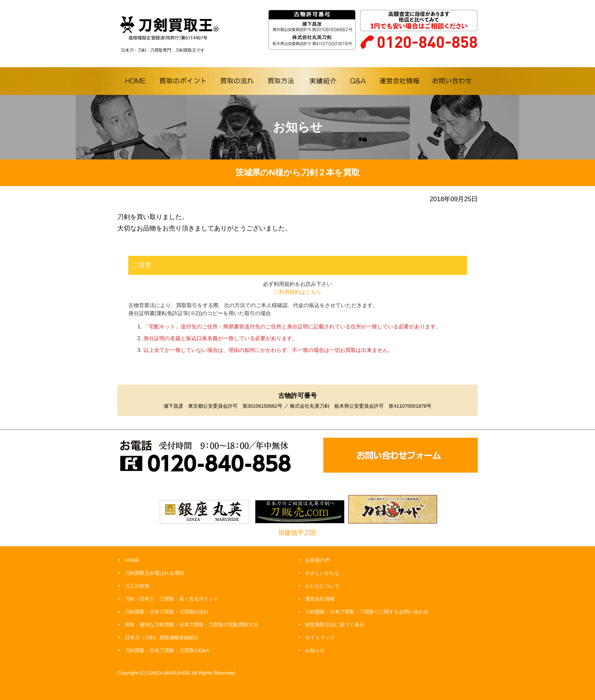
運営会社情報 (320, 599)
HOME (132, 560)
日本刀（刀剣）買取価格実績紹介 (162, 638)
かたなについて (322, 586)
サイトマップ (320, 638)
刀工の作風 (137, 586)
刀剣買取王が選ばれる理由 (154, 573)
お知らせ (315, 650)
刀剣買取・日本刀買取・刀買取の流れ (167, 612)
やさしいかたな (322, 573)
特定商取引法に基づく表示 (335, 625)
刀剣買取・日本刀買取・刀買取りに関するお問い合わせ (367, 612)
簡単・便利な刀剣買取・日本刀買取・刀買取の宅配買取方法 (191, 625)
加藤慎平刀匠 (297, 533)
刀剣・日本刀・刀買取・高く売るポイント (172, 599)
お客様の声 (317, 560)
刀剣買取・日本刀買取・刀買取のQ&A (167, 650)
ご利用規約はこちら (297, 292)
